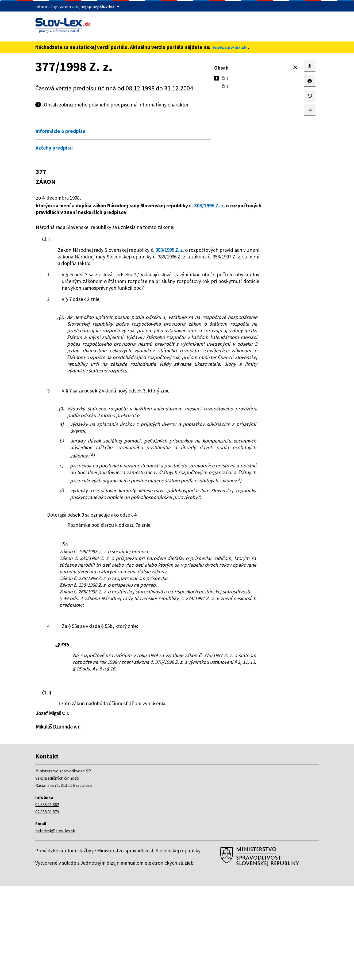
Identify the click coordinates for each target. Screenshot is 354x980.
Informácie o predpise (61, 131)
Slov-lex (107, 6)
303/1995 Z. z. (51, 212)
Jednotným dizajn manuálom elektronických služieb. (138, 956)
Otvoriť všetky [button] (185, 120)
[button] (295, 67)
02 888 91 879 (47, 905)
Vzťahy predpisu (54, 148)
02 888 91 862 (47, 898)
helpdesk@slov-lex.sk (55, 924)
